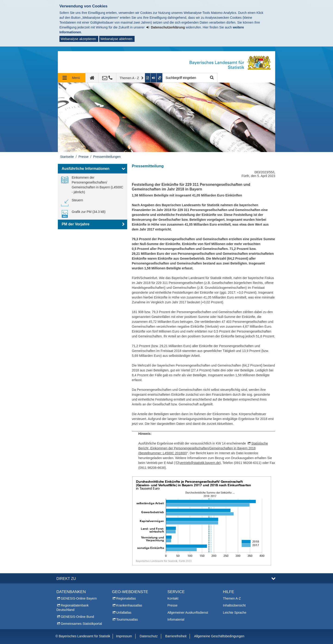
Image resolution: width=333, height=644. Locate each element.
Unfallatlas (124, 613)
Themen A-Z (232, 598)
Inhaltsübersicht (234, 605)
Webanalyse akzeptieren (78, 39)
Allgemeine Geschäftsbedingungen (219, 636)
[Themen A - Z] (131, 78)
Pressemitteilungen (107, 157)
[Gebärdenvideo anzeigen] (160, 78)
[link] (92, 185)
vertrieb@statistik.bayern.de (200, 463)
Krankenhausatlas (129, 605)
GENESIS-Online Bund (77, 617)
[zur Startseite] (92, 78)
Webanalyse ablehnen (116, 39)
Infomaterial (176, 619)
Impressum (124, 636)
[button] (92, 169)
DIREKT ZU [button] (66, 579)
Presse (83, 157)
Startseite (67, 157)
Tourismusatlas (127, 619)
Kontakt (173, 598)
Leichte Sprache (235, 613)
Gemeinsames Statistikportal (81, 624)
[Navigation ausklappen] (72, 78)
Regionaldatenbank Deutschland (72, 607)
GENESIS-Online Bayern (79, 598)
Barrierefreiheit (176, 636)
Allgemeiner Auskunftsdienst (188, 613)
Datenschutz (149, 636)
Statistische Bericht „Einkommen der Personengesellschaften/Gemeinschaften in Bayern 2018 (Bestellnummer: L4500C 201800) (203, 448)
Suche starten (211, 78)
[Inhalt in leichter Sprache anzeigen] (148, 78)
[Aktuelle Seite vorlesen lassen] (154, 78)
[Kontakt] (107, 78)
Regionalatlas (126, 598)
